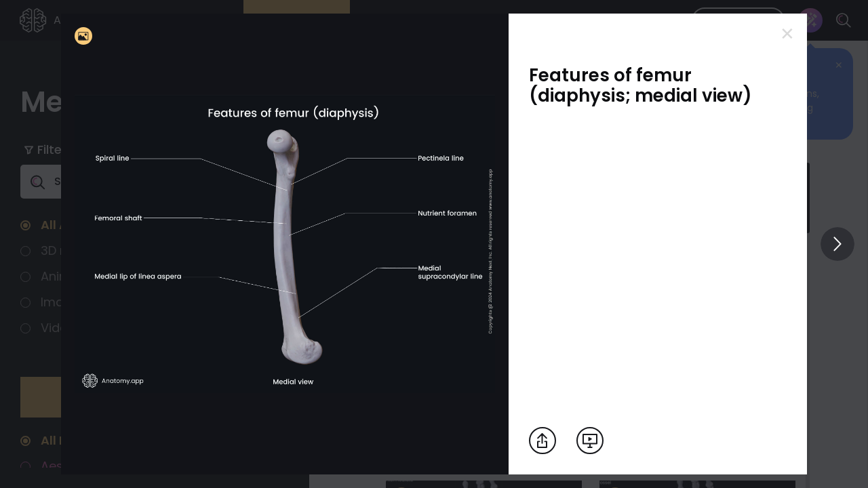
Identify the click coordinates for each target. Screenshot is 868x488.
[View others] (837, 244)
